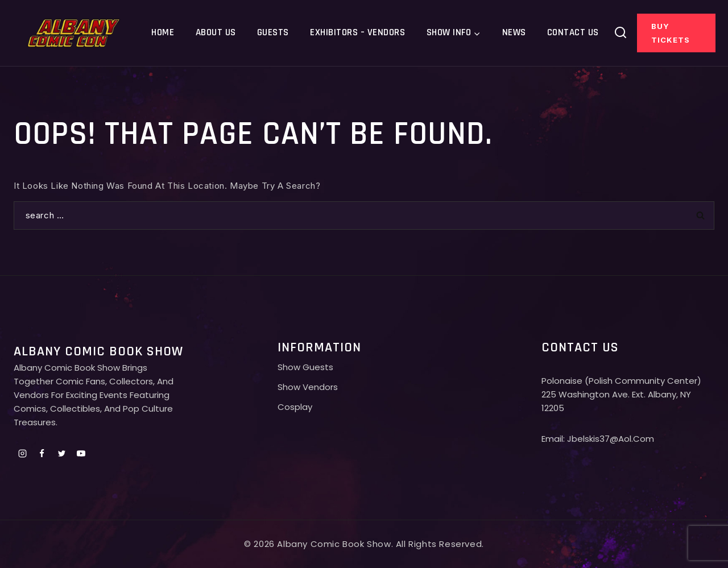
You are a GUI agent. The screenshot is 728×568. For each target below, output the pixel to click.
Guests (273, 32)
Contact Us (573, 32)
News (514, 32)
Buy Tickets (671, 33)
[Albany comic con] (74, 33)
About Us (216, 32)
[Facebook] (42, 453)
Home (163, 32)
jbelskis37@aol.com (611, 439)
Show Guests (305, 367)
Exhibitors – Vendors (357, 32)
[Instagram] (22, 453)
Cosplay (295, 407)
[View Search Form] (621, 33)
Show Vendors (308, 387)
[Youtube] (81, 453)
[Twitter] (61, 453)
